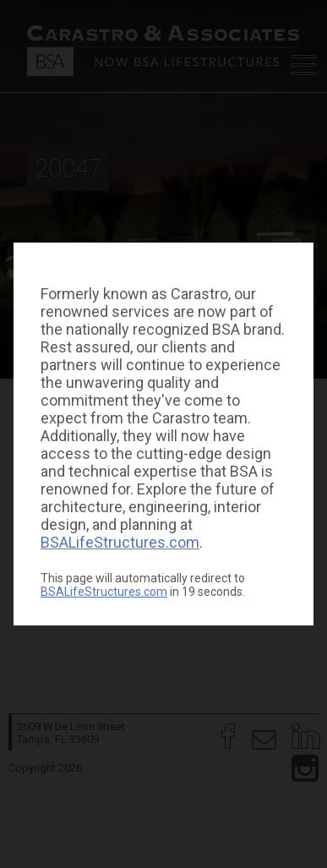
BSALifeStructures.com (120, 542)
